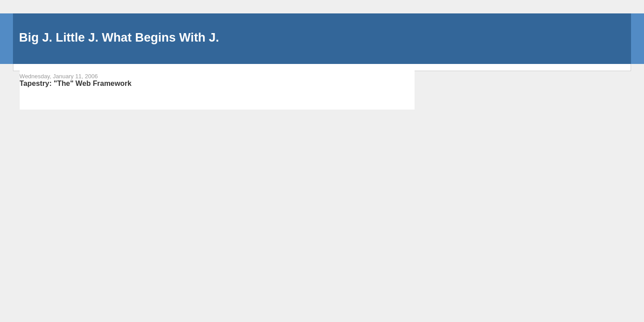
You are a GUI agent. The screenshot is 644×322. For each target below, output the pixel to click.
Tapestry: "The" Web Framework (76, 83)
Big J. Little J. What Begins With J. (119, 37)
